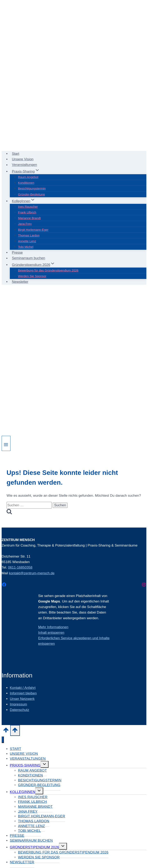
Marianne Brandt (29, 218)
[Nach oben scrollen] (6, 731)
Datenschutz (20, 710)
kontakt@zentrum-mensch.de (32, 573)
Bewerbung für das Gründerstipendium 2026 (48, 270)
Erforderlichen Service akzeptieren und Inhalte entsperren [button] (74, 641)
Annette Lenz (27, 241)
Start (16, 154)
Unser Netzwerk (22, 699)
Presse (17, 253)
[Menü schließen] (3, 740)
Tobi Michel (26, 247)
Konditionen (26, 183)
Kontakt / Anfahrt (23, 688)
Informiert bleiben (23, 693)
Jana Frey (25, 224)
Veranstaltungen (24, 165)
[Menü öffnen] (6, 443)
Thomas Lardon (29, 235)
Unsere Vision (23, 159)
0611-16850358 (20, 567)
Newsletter (20, 282)
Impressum (18, 704)
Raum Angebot (28, 177)
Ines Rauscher (28, 207)
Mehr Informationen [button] (53, 627)
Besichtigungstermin (32, 188)
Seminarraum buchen (29, 258)
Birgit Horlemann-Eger (33, 230)
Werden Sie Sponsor (32, 276)
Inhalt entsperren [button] (51, 633)
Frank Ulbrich (27, 212)
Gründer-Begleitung (31, 194)
